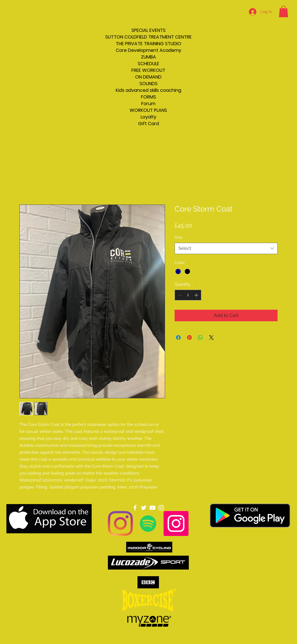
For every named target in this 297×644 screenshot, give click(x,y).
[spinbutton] (188, 295)
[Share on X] (211, 337)
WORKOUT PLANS (148, 110)
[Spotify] (148, 523)
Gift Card (148, 124)
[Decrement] (179, 295)
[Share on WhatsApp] (200, 337)
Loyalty (148, 117)
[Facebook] (135, 508)
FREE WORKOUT (148, 70)
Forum (148, 104)
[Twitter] (144, 508)
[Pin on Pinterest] (189, 337)
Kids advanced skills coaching (148, 90)
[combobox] (226, 248)
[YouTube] (152, 508)
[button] (284, 11)
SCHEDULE (148, 64)
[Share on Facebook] (178, 337)
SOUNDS (148, 84)
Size (179, 237)
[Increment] (197, 295)
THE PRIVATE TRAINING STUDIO (148, 44)
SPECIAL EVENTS (148, 30)
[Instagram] (120, 523)
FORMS (148, 97)
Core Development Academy (148, 50)
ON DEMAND (148, 77)
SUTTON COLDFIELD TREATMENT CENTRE (148, 37)
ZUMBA (148, 57)
